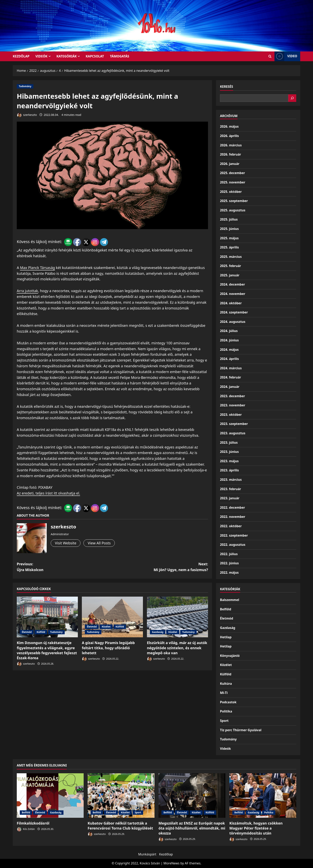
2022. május (229, 572)
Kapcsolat (95, 56)
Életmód (27, 632)
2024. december (232, 284)
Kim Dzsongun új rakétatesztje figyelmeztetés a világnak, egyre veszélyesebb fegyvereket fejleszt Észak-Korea (47, 650)
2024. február (230, 377)
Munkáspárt (147, 854)
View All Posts (99, 543)
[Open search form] (270, 56)
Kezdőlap (166, 854)
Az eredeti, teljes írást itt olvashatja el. (48, 493)
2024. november (233, 294)
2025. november (233, 182)
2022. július (229, 554)
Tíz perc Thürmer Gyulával (241, 730)
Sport (224, 721)
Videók (41, 56)
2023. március (231, 480)
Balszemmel (230, 600)
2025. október (231, 192)
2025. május (229, 238)
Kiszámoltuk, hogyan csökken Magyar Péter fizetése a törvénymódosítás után (256, 828)
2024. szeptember (234, 312)
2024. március (231, 368)
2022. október (231, 526)
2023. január (230, 498)
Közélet (106, 627)
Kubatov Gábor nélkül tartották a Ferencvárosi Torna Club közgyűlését (120, 826)
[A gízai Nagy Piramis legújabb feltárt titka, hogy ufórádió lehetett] (112, 617)
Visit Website (66, 543)
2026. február (230, 154)
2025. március (231, 257)
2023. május (229, 461)
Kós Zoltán (26, 829)
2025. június (229, 229)
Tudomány (25, 86)
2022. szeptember (234, 535)
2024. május (229, 350)
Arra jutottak (27, 291)
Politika (226, 711)
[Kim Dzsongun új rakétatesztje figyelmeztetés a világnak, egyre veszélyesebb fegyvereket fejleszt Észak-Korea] (47, 617)
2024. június (229, 340)
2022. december (232, 507)
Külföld (41, 632)
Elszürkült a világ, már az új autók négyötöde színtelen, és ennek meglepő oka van (177, 648)
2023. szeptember (234, 424)
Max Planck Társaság (37, 268)
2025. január (230, 275)
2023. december (232, 396)
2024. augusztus (233, 322)
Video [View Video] (286, 56)
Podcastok (228, 702)
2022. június (229, 563)
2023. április (229, 470)
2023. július (229, 442)
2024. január (230, 387)
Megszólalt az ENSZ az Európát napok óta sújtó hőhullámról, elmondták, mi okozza (192, 828)
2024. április (229, 359)
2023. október (231, 415)
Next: (160, 567)
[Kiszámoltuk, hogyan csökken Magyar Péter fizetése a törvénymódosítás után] (263, 796)
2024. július (229, 331)
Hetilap (226, 637)
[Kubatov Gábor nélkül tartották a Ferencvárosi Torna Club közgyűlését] (121, 796)
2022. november (233, 517)
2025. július (229, 219)
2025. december (232, 173)
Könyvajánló (230, 656)
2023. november (233, 405)
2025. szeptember (234, 201)
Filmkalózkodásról (33, 823)
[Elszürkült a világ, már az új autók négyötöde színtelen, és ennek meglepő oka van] (177, 617)
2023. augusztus (233, 433)
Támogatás (120, 56)
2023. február (230, 489)
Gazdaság (158, 632)
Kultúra (226, 684)
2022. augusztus (233, 545)
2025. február (230, 266)
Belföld (226, 609)
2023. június (229, 452)
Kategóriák (67, 56)
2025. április (229, 247)
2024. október (231, 303)
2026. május (229, 126)
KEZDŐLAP (21, 56)
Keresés (227, 87)
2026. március (231, 145)
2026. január (230, 164)
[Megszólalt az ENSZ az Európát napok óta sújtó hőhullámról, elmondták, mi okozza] (192, 796)
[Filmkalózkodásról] (50, 796)
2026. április (229, 136)
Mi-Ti (224, 693)
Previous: (65, 567)
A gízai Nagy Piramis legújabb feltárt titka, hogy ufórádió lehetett (108, 648)
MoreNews (172, 863)
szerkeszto (27, 115)
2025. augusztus (233, 210)
